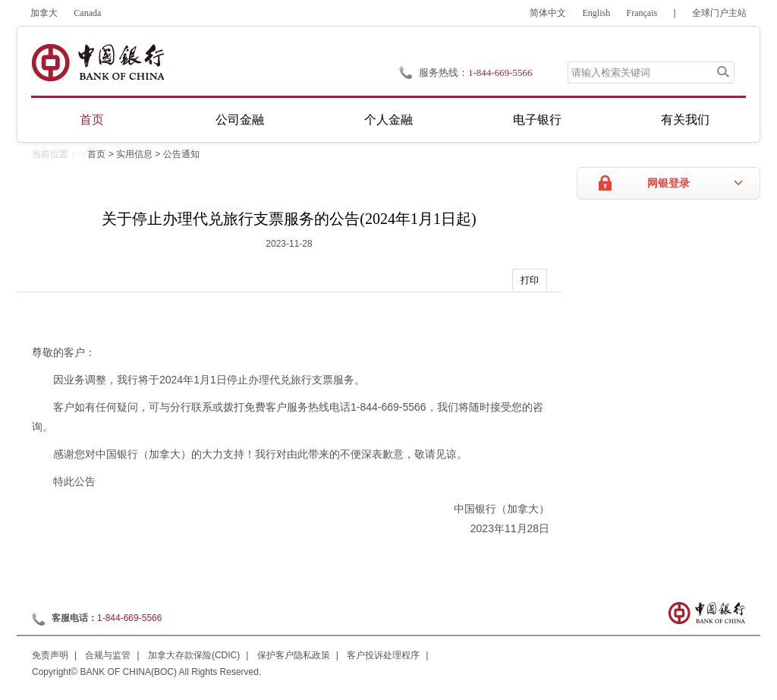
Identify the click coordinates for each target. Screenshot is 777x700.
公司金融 (240, 120)
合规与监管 (108, 655)
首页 (92, 120)
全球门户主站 (719, 13)
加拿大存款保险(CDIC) (194, 655)
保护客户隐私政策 (294, 655)
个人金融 (388, 120)
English (597, 13)
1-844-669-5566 (129, 618)
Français (642, 13)
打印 (530, 280)
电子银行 (537, 120)
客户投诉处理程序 (383, 655)
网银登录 (668, 183)
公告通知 (181, 154)
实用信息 (134, 154)
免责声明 (50, 655)
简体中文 (548, 13)
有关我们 (685, 120)
